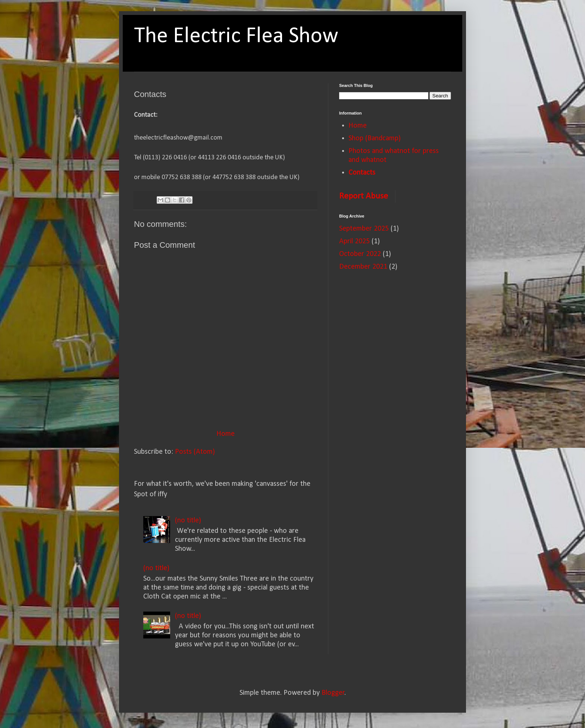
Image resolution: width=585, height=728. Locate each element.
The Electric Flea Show (236, 37)
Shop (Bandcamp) (375, 138)
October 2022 (360, 254)
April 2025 (354, 241)
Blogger (333, 693)
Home (226, 434)
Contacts (362, 173)
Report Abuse (364, 196)
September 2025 (364, 229)
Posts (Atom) (195, 452)
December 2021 (363, 267)
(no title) (188, 521)
